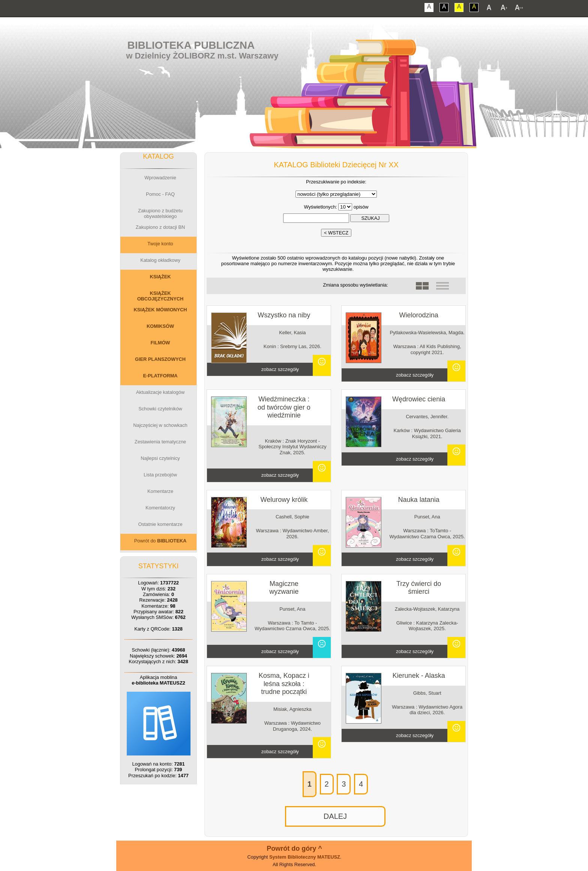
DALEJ (335, 816)
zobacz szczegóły (280, 369)
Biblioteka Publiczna (191, 45)
